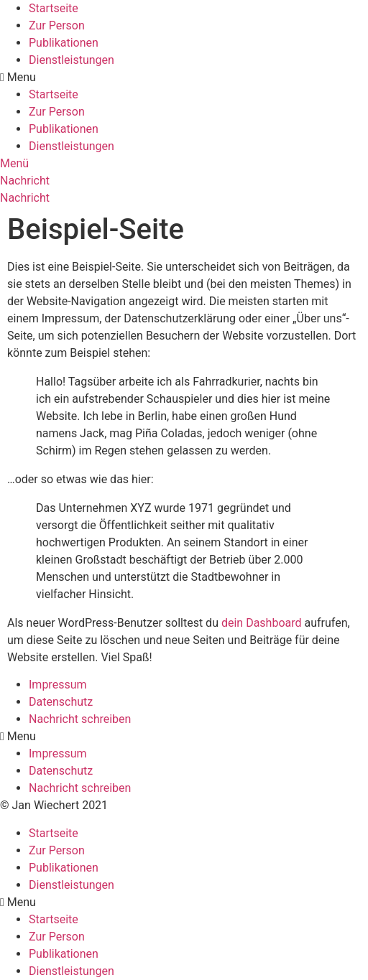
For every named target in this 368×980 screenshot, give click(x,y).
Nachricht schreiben (80, 719)
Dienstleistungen (72, 60)
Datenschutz (61, 702)
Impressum (58, 685)
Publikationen (64, 43)
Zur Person (57, 25)
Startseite (54, 8)
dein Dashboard (262, 623)
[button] (184, 78)
